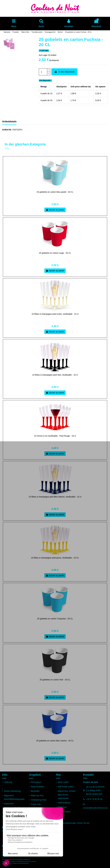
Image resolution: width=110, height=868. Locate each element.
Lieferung (8, 782)
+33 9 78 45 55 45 (94, 799)
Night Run (62, 807)
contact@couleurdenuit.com (95, 808)
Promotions (36, 782)
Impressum (9, 804)
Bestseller (35, 791)
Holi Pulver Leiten (66, 787)
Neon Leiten (63, 782)
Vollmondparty (64, 803)
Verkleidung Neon (39, 800)
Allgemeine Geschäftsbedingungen (14, 797)
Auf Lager (43, 55)
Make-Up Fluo (37, 795)
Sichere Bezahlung (12, 791)
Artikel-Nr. (7, 130)
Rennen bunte (64, 812)
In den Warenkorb (64, 72)
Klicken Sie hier (83, 823)
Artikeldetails (9, 122)
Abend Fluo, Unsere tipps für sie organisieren (67, 795)
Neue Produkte (37, 787)
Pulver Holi (36, 804)
